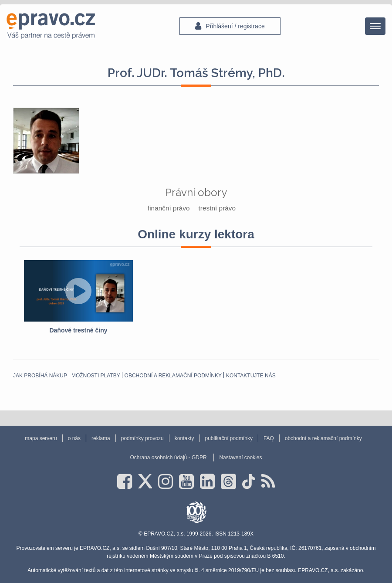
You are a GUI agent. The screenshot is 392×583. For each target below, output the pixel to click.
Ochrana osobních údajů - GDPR (168, 458)
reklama (101, 438)
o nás (74, 438)
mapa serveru (41, 438)
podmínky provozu (142, 438)
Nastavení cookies (240, 458)
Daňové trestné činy (78, 330)
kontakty (184, 438)
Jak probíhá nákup (40, 376)
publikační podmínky (229, 438)
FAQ (269, 438)
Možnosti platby (96, 376)
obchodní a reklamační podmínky (173, 376)
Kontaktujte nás (251, 376)
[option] (78, 298)
